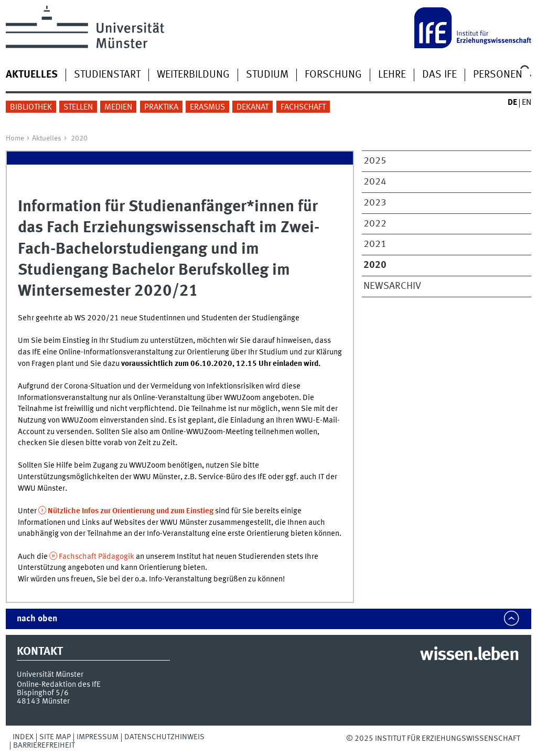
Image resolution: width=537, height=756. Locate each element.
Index (23, 737)
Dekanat (253, 107)
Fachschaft (303, 107)
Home (15, 138)
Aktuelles (47, 138)
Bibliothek (31, 107)
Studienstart (107, 75)
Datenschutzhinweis (164, 737)
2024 (375, 182)
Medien (118, 107)
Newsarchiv (392, 286)
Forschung (333, 75)
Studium (267, 75)
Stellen (78, 107)
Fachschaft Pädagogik (96, 557)
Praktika (161, 107)
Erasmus (207, 107)
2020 (79, 138)
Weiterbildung (193, 75)
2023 (375, 203)
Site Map (55, 737)
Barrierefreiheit (44, 746)
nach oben (37, 619)
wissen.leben (469, 655)
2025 (375, 161)
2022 (375, 224)
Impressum (98, 737)
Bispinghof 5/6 (43, 693)
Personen (498, 75)
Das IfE (439, 75)
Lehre (392, 75)
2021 (375, 244)
